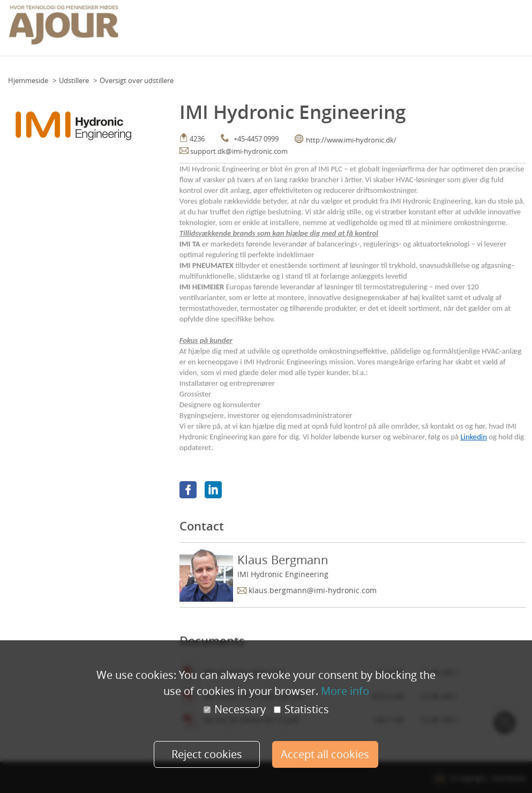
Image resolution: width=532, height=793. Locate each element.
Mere (515, 25)
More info (345, 691)
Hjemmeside (28, 80)
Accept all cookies (325, 754)
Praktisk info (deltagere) (376, 25)
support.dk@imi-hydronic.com (239, 151)
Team (322, 25)
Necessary (235, 710)
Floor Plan (290, 25)
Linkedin (473, 437)
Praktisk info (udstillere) (461, 25)
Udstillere (74, 80)
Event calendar (243, 25)
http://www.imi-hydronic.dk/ (351, 140)
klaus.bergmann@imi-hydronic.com (313, 590)
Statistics (301, 710)
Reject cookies (207, 754)
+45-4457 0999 (256, 139)
